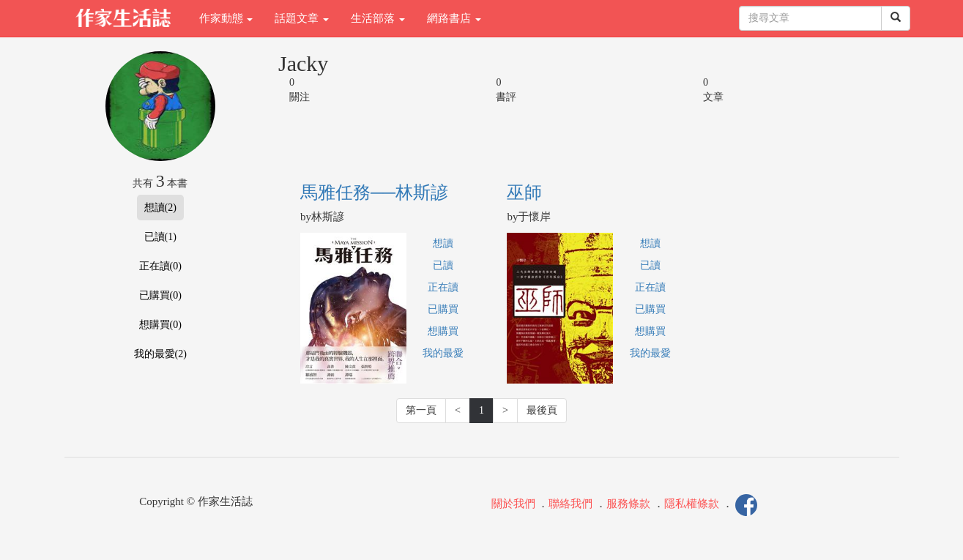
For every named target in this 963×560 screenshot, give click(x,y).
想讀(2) (160, 208)
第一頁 (421, 410)
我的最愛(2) (160, 354)
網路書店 (454, 18)
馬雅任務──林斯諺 (374, 193)
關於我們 (513, 504)
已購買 (443, 309)
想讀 (443, 243)
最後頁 (542, 410)
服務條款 (628, 504)
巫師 (524, 193)
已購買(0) (160, 295)
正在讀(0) (160, 266)
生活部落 (378, 18)
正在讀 (443, 287)
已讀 (443, 265)
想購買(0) (160, 325)
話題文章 (302, 18)
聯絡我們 (570, 504)
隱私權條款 (692, 504)
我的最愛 (443, 353)
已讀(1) (160, 237)
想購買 (443, 331)
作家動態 (226, 18)
